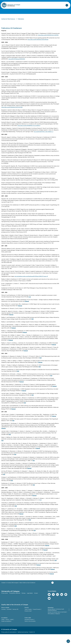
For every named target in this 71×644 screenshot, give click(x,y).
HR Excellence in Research (54, 623)
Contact (36, 603)
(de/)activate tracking (23, 642)
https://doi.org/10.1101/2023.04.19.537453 (12, 117)
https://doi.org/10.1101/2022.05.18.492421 (38, 49)
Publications (21, 27)
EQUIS (7, 629)
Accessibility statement (15, 603)
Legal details (30, 603)
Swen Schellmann (31, 592)
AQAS (12, 629)
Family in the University (30, 631)
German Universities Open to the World (57, 622)
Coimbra (3, 619)
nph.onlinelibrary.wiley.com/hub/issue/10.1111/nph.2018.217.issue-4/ (31, 286)
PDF (41, 510)
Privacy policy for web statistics (9, 642)
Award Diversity (37, 619)
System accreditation (6, 631)
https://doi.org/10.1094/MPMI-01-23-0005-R (29, 135)
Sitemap (24, 603)
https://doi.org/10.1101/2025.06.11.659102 (48, 45)
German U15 (15, 619)
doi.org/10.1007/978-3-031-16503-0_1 (44, 141)
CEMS (3, 629)
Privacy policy (5, 603)
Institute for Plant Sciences (9, 27)
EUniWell (9, 619)
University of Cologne (14, 5)
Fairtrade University (29, 629)
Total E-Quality (28, 619)
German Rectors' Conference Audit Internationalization (56, 619)
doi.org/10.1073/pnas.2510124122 (17, 68)
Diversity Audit (28, 621)
